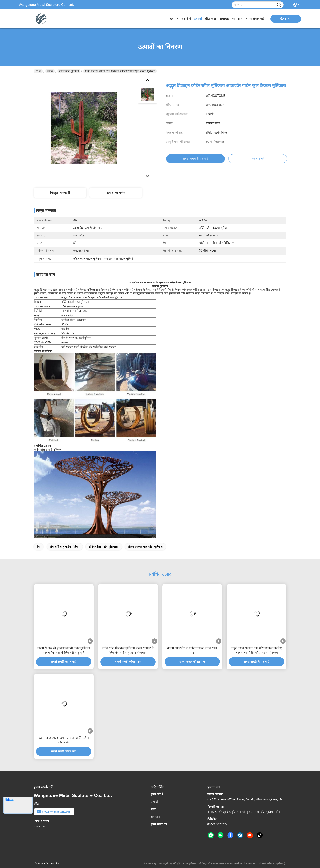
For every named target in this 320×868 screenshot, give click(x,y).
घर (172, 19)
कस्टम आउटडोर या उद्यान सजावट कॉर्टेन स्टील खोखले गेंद (64, 740)
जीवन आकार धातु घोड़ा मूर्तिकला (145, 547)
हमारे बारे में (184, 19)
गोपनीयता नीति (41, 863)
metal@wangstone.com (54, 812)
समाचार (224, 19)
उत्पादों (198, 19)
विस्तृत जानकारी (60, 193)
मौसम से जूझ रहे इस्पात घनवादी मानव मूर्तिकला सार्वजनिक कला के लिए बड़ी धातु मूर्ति (64, 650)
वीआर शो (211, 19)
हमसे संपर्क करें (255, 19)
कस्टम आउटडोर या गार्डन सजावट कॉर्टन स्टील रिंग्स (192, 650)
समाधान (237, 19)
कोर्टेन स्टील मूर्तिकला (69, 71)
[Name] (279, 5)
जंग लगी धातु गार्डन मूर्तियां (64, 547)
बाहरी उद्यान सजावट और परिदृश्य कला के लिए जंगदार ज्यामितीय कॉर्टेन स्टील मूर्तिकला (256, 650)
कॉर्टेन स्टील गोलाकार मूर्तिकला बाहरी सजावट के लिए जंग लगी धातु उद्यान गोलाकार (128, 650)
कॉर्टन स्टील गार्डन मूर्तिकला (103, 547)
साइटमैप (55, 863)
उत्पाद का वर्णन (116, 193)
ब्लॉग (153, 809)
